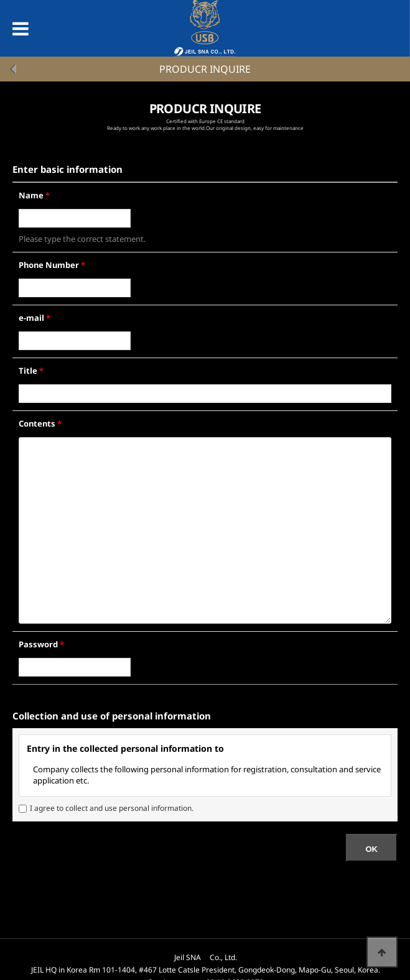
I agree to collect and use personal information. (112, 808)
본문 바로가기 (0, 0)
